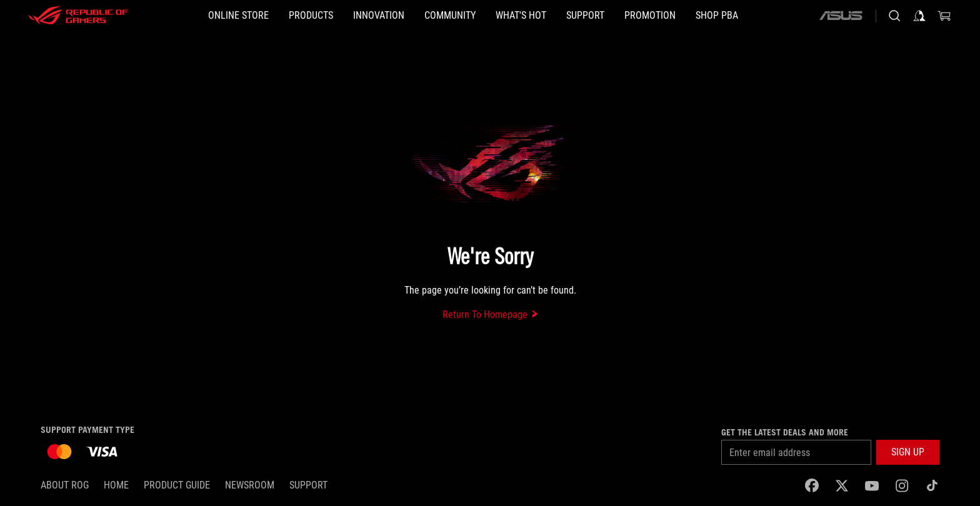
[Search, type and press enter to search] (894, 16)
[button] (311, 16)
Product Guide (177, 485)
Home (116, 485)
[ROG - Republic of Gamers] (78, 16)
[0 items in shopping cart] (944, 16)
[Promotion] (650, 16)
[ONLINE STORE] (238, 16)
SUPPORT (308, 485)
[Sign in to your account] (919, 16)
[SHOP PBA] (717, 16)
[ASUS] (841, 16)
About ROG (65, 485)
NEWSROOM (250, 485)
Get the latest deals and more (785, 432)
